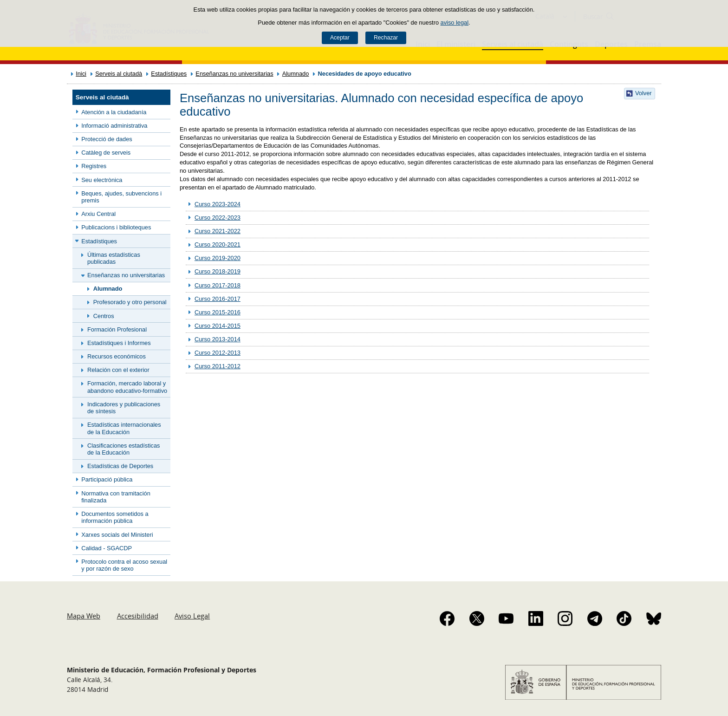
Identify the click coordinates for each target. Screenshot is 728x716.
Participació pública (107, 479)
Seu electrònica (102, 180)
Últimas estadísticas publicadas (114, 258)
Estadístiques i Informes (119, 343)
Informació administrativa (114, 126)
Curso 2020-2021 (218, 244)
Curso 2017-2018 (218, 285)
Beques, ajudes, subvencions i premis (121, 197)
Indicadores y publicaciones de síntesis (124, 408)
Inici (81, 74)
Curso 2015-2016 (218, 312)
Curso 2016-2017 (218, 299)
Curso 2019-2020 (218, 258)
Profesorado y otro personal (130, 302)
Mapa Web (84, 616)
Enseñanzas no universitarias (234, 74)
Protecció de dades (107, 139)
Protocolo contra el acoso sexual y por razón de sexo (124, 565)
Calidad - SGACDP (107, 548)
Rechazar (386, 38)
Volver (643, 93)
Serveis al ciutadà (119, 74)
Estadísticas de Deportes (120, 466)
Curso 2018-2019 (218, 271)
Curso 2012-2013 (218, 353)
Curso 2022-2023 (218, 218)
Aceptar (340, 38)
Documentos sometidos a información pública (115, 517)
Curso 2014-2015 (218, 326)
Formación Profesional (117, 329)
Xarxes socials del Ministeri (117, 535)
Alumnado (296, 74)
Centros (104, 316)
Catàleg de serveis (106, 153)
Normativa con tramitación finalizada (116, 497)
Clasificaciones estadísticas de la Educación (123, 449)
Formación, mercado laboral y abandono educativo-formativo (127, 387)
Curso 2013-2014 (218, 339)
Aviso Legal (192, 616)
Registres (94, 166)
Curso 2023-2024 (218, 204)
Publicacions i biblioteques (116, 227)
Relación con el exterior (118, 370)
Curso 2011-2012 (218, 366)
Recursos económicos (117, 356)
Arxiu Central (98, 214)
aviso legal (455, 23)
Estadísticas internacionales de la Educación (124, 428)
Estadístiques (169, 74)
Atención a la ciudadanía (114, 112)
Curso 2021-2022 (218, 231)
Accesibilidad (138, 616)
